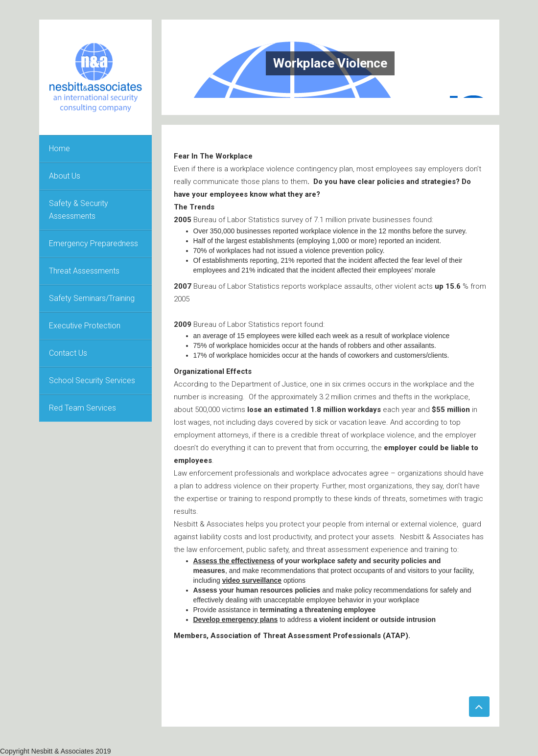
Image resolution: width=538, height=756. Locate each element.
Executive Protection (85, 326)
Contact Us (68, 353)
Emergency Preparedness (94, 243)
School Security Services (92, 380)
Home (59, 149)
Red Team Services (82, 408)
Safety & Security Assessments (79, 210)
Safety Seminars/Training (92, 298)
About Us (65, 176)
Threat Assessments (84, 271)
